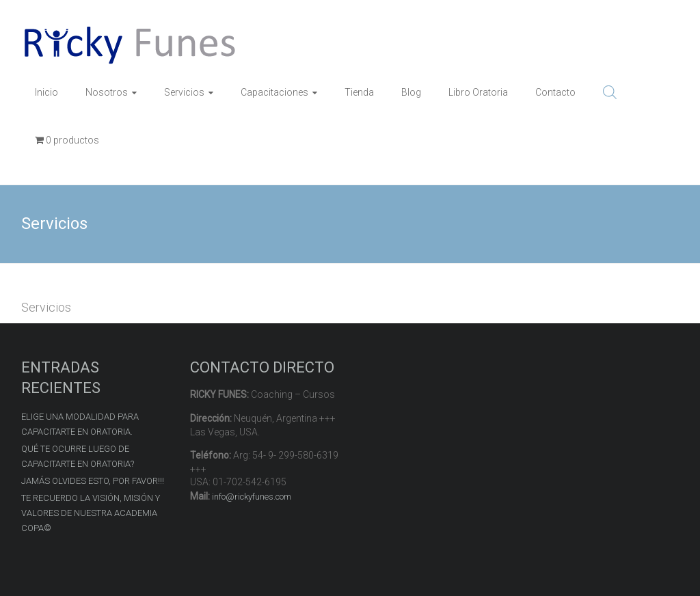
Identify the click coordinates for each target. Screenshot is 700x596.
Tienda (359, 92)
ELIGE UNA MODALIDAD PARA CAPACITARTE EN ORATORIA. (80, 424)
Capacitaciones (274, 92)
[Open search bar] (610, 92)
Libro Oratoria (478, 92)
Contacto (555, 92)
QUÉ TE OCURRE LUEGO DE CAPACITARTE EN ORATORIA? (78, 456)
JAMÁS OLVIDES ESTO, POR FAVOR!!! (93, 481)
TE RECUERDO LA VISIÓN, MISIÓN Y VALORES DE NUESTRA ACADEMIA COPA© (91, 513)
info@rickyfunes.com (252, 497)
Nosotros (107, 92)
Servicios (184, 92)
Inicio (46, 92)
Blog (411, 92)
